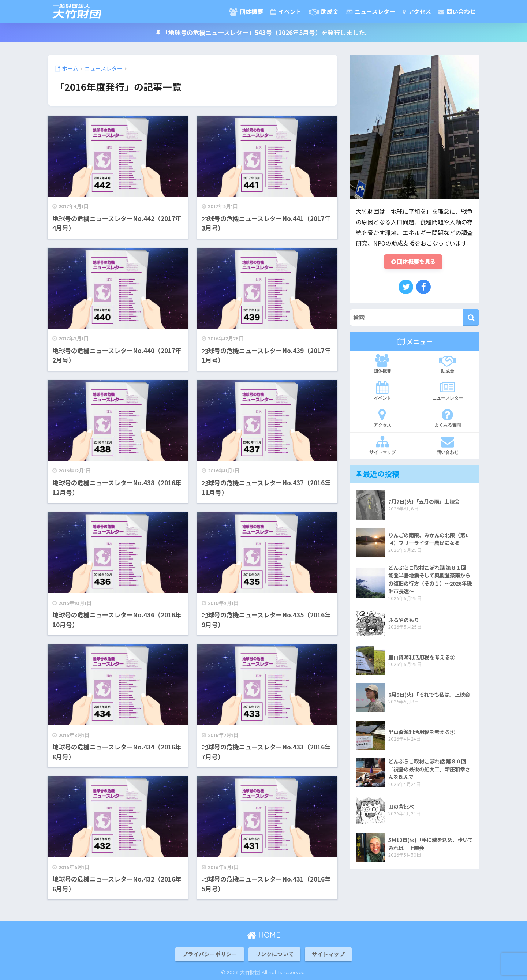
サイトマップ (382, 446)
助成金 (324, 11)
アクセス (417, 11)
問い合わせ (457, 11)
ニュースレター (371, 11)
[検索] (471, 319)
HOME (264, 935)
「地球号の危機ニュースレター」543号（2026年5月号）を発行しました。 (264, 32)
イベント (286, 11)
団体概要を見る (413, 262)
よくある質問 (447, 419)
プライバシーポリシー (210, 954)
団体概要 (246, 11)
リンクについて (275, 954)
